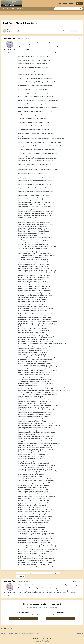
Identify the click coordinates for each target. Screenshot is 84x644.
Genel (17, 32)
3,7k (10, 53)
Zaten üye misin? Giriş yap (66, 3)
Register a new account (24, 618)
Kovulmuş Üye (16, 30)
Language (36, 638)
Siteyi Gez (5, 9)
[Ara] (62, 9)
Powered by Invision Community (42, 642)
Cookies (49, 638)
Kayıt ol (79, 3)
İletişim (43, 638)
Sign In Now (60, 618)
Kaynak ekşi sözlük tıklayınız (25, 50)
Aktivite (13, 9)
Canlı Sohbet (21, 9)
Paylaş (65, 31)
